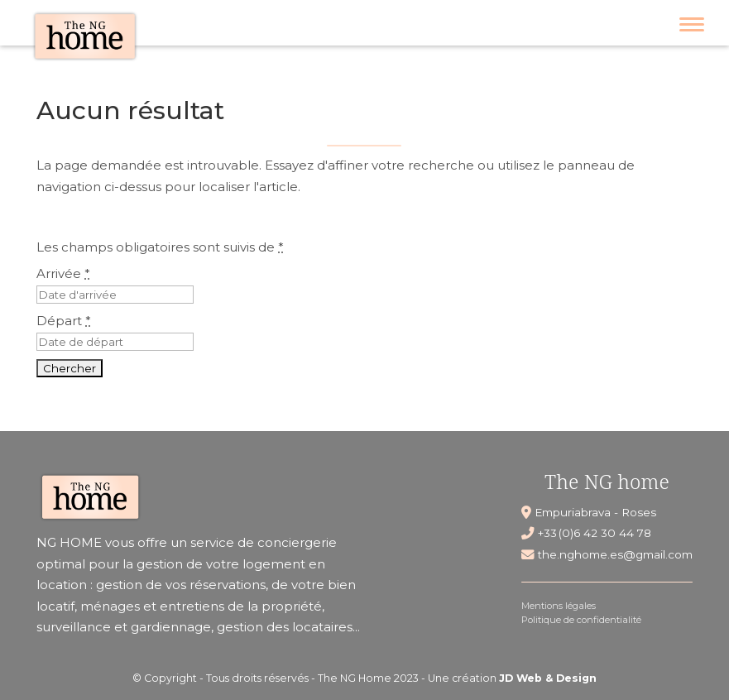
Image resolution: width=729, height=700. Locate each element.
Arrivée (63, 273)
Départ (64, 321)
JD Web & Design (548, 678)
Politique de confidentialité (581, 620)
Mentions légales (559, 606)
